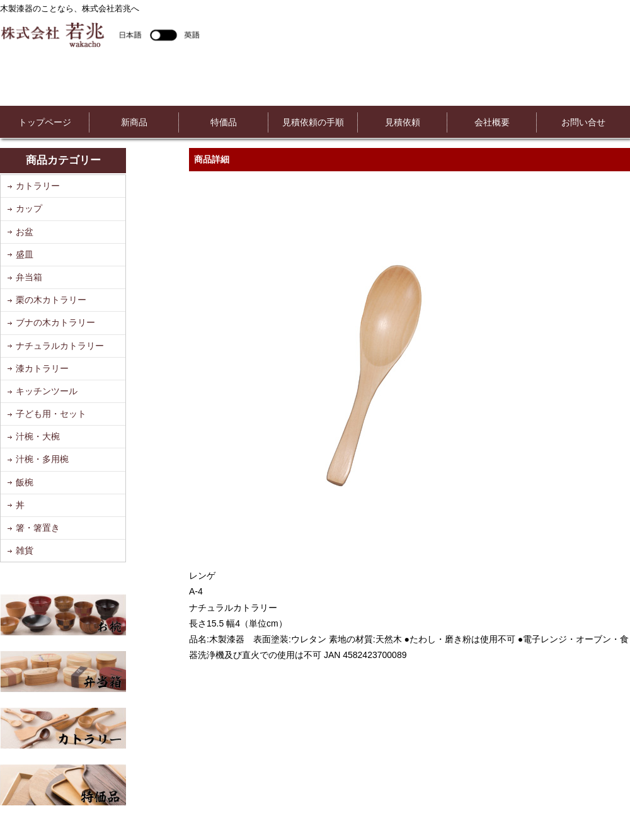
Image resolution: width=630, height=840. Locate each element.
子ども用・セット (51, 414)
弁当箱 (29, 277)
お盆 (25, 232)
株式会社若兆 (100, 34)
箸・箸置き (38, 528)
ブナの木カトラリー (55, 322)
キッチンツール (47, 391)
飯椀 (25, 482)
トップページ (45, 122)
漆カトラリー (42, 368)
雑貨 (25, 550)
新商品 (134, 122)
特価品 (224, 122)
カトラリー (38, 186)
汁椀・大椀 (38, 436)
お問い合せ (583, 122)
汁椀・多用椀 (42, 459)
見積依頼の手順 (313, 122)
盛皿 (25, 254)
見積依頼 (403, 122)
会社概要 (492, 122)
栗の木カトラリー (51, 300)
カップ (29, 208)
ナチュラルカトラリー (60, 346)
